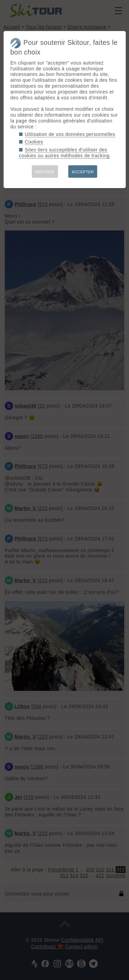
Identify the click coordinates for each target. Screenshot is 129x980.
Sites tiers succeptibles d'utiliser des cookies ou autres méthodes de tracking (64, 153)
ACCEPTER (83, 172)
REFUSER (45, 172)
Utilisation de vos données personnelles (70, 134)
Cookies (34, 142)
